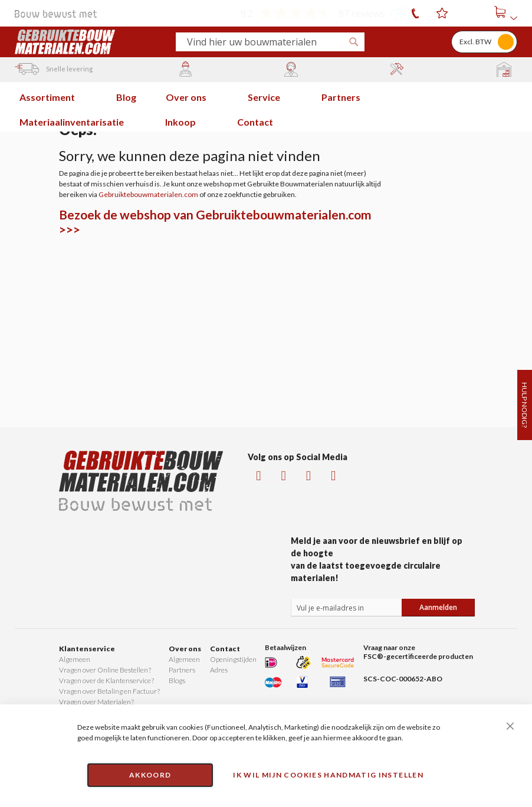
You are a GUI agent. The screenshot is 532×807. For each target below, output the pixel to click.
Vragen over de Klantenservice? (106, 680)
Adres (219, 670)
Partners (182, 670)
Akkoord (150, 775)
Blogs (177, 680)
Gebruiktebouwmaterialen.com (148, 194)
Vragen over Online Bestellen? (105, 670)
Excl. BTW (475, 42)
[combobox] (265, 42)
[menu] (266, 107)
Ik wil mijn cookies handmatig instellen (328, 775)
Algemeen (75, 659)
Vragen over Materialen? (96, 702)
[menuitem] (53, 94)
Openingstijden (233, 659)
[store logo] (90, 42)
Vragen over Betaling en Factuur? (109, 691)
